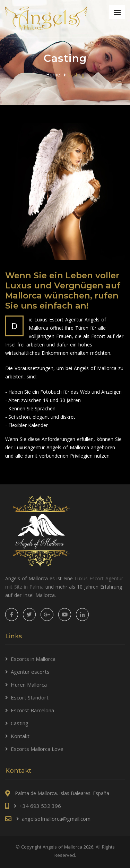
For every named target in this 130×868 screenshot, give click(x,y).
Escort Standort (30, 697)
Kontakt (20, 736)
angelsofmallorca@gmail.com (56, 819)
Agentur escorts (30, 672)
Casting (20, 723)
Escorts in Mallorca (33, 659)
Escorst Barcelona (32, 710)
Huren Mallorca (29, 685)
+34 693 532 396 (40, 806)
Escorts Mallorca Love (37, 749)
